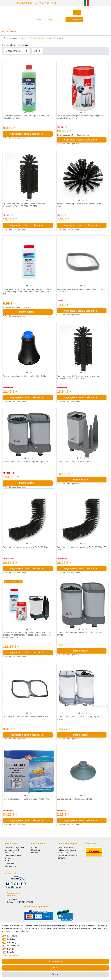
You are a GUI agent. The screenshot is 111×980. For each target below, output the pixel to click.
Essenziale (12, 936)
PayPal (10, 949)
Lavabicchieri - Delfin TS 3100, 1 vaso (74, 461)
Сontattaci (9, 863)
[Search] (77, 12)
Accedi (34, 847)
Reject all (56, 968)
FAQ (7, 860)
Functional (12, 952)
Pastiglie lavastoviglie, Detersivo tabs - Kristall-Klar (26, 799)
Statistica (11, 939)
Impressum (63, 852)
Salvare (56, 974)
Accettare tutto (55, 962)
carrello (34, 852)
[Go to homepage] (10, 38)
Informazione (10, 866)
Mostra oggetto (35, 312)
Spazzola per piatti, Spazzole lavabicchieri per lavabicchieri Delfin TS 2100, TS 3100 (24, 205)
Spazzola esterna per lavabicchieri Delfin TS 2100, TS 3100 (82, 548)
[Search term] (53, 12)
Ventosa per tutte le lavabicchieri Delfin (75, 799)
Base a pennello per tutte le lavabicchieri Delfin (24, 376)
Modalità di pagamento (15, 847)
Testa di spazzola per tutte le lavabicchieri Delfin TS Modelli (80, 205)
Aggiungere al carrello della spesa (30, 134)
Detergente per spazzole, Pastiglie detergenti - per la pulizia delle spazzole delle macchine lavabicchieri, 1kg (27, 291)
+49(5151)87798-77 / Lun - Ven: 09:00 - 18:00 (33, 3)
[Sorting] (17, 51)
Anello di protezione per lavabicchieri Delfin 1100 (25, 716)
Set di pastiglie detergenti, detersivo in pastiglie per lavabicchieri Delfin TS (80, 117)
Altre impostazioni (10, 955)
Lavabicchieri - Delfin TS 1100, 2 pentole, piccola (25, 461)
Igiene (24, 38)
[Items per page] (37, 51)
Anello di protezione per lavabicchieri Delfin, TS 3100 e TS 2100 (81, 290)
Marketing (12, 942)
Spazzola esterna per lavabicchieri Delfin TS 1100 (26, 547)
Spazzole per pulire (37, 38)
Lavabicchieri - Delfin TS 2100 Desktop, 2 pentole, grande (80, 718)
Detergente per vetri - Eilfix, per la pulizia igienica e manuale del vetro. (26, 117)
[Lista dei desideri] (62, 19)
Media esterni (13, 946)
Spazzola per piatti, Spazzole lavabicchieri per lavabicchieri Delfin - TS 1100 (78, 377)
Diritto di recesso (65, 847)
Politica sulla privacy (67, 850)
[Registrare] (50, 19)
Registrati (35, 850)
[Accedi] (37, 19)
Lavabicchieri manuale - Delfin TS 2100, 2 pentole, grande (80, 634)
